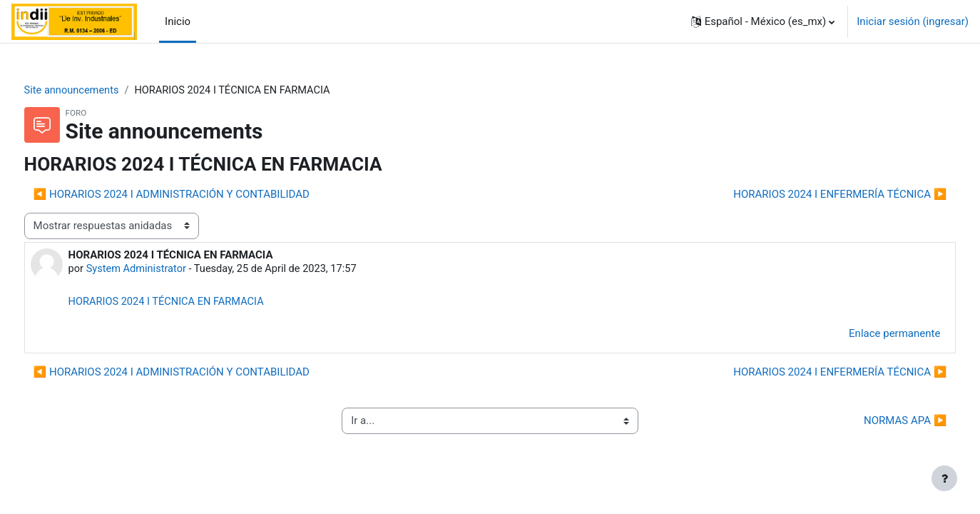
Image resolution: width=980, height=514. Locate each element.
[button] (763, 21)
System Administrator (165, 270)
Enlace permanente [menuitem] (868, 336)
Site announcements (99, 91)
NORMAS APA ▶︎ (879, 423)
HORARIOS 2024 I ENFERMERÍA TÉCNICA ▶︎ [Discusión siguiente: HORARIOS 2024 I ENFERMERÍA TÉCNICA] (813, 195)
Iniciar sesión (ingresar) (913, 21)
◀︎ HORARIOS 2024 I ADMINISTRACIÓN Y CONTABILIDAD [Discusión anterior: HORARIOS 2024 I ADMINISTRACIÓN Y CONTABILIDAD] (198, 195)
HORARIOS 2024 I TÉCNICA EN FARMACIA (195, 303)
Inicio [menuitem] (178, 21)
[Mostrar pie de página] (944, 478)
